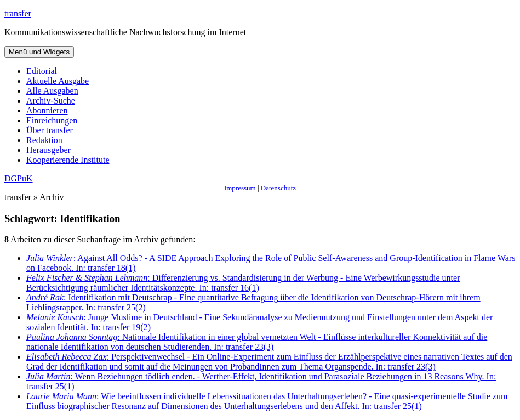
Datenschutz (278, 188)
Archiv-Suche (51, 101)
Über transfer (50, 130)
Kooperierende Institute (68, 160)
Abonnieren (47, 110)
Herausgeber (48, 150)
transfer (18, 13)
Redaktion (44, 140)
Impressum (240, 188)
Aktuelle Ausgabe (58, 81)
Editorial (42, 71)
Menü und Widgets (39, 52)
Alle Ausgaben (52, 91)
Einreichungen (52, 120)
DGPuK (19, 178)
